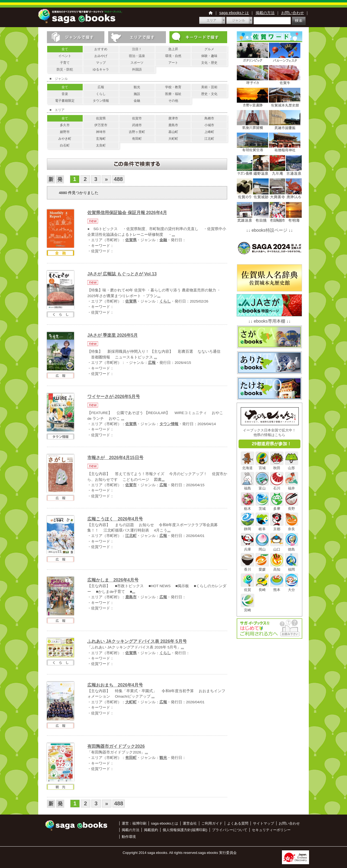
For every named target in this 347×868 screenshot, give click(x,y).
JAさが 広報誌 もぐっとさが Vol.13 (122, 274)
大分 (292, 588)
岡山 (262, 547)
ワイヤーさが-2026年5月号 (114, 397)
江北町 (209, 139)
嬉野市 (65, 132)
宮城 (262, 466)
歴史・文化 (209, 94)
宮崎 (248, 608)
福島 (248, 486)
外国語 (137, 69)
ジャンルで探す (76, 37)
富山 (262, 486)
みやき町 (65, 139)
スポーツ (137, 63)
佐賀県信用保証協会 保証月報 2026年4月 (127, 213)
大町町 (173, 139)
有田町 (137, 139)
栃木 (248, 507)
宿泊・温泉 (137, 56)
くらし (101, 94)
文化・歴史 (209, 63)
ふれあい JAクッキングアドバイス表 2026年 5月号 (137, 641)
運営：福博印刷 (134, 823)
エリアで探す (137, 37)
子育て (65, 63)
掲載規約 (151, 830)
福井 (292, 486)
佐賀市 (137, 118)
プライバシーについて (230, 830)
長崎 (262, 588)
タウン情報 (101, 101)
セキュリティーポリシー (271, 830)
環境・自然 (173, 56)
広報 (101, 87)
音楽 (65, 94)
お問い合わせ (293, 13)
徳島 (292, 547)
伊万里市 (101, 125)
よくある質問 (238, 823)
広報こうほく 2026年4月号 (115, 519)
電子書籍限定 (65, 101)
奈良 (292, 527)
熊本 (277, 588)
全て (65, 49)
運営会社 (190, 823)
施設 (137, 94)
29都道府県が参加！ (272, 444)
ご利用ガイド (212, 823)
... (173, 235)
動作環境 (129, 837)
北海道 (248, 466)
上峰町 (209, 132)
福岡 (292, 567)
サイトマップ (264, 823)
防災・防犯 (65, 69)
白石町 (65, 145)
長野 (292, 507)
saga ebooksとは (234, 13)
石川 (277, 486)
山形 (292, 466)
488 (118, 179)
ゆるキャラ (101, 69)
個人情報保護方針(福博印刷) (185, 830)
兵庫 (248, 547)
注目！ (137, 49)
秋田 (277, 466)
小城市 (209, 125)
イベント (65, 56)
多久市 (65, 125)
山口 (277, 547)
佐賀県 (101, 118)
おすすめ (101, 49)
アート (173, 63)
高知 (277, 567)
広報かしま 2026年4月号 (113, 580)
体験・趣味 (209, 56)
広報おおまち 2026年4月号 (115, 685)
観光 (137, 87)
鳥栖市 (209, 118)
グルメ (209, 49)
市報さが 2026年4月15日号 (115, 458)
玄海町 (101, 139)
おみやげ (101, 56)
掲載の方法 (265, 13)
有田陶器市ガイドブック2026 (116, 746)
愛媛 (262, 567)
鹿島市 (173, 125)
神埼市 (101, 132)
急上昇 (173, 49)
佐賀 (248, 588)
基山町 (173, 132)
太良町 (101, 145)
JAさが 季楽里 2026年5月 (113, 335)
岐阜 (262, 527)
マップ (101, 63)
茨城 (262, 507)
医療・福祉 (173, 94)
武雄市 (137, 125)
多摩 (277, 507)
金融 (137, 101)
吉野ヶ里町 (137, 132)
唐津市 (173, 118)
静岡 (248, 527)
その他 (173, 101)
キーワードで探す (198, 37)
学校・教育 (173, 87)
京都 (277, 527)
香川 (248, 567)
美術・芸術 (209, 87)
